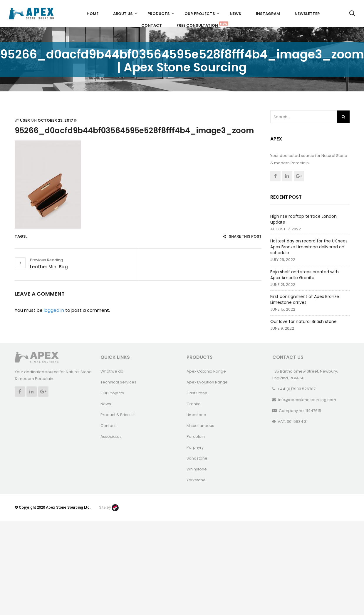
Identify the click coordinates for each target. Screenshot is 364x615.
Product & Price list (118, 415)
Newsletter (307, 14)
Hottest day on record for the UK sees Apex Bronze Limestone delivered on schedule (309, 247)
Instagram (268, 14)
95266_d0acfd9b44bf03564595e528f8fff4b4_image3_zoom (134, 130)
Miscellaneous (200, 426)
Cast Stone (197, 393)
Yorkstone (196, 480)
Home (93, 14)
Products (159, 14)
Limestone (196, 415)
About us (123, 14)
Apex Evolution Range (207, 382)
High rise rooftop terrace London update (303, 219)
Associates (111, 436)
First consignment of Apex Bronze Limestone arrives (305, 299)
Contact (152, 25)
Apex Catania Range (206, 371)
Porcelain (196, 436)
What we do (112, 371)
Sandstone (197, 458)
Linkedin (287, 176)
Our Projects (200, 14)
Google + (299, 176)
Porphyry (195, 447)
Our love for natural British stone (303, 321)
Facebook (275, 176)
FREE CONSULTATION (199, 25)
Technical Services (118, 382)
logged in (54, 310)
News (235, 14)
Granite (194, 404)
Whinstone (197, 469)
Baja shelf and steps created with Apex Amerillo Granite (305, 275)
